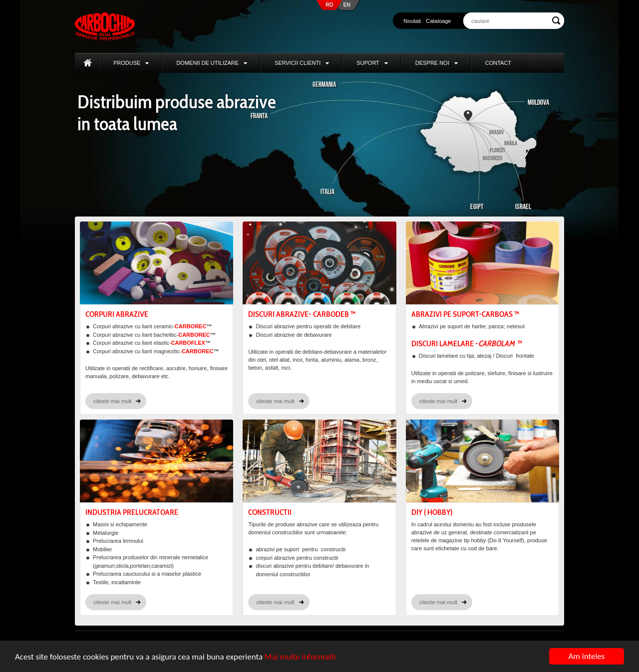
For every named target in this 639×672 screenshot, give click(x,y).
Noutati (412, 21)
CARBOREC (191, 326)
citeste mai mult (112, 401)
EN (347, 5)
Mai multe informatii (300, 657)
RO (329, 5)
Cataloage (438, 21)
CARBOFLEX (188, 343)
